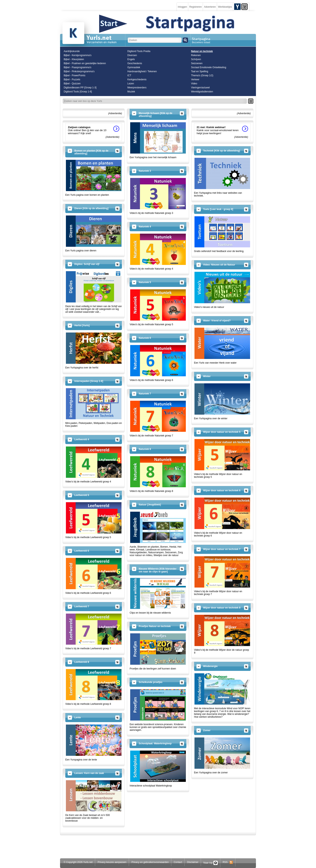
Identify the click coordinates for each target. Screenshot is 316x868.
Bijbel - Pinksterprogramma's (79, 71)
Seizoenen (197, 63)
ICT (129, 75)
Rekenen (196, 55)
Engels (131, 59)
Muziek (131, 92)
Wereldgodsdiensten (202, 92)
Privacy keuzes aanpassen (112, 862)
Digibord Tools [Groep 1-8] (78, 92)
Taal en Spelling (200, 71)
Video (194, 84)
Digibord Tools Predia (139, 51)
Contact (178, 862)
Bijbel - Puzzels (72, 79)
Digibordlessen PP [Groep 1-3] (80, 88)
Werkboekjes (225, 7)
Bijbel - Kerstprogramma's (78, 55)
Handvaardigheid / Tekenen (142, 71)
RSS (228, 862)
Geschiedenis (135, 63)
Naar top (210, 863)
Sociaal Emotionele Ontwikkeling (209, 67)
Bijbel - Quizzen (72, 84)
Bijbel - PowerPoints (74, 75)
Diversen (132, 55)
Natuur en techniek (202, 51)
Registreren (195, 7)
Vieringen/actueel (200, 88)
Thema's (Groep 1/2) (202, 75)
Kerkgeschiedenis (137, 79)
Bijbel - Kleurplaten (74, 59)
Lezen (131, 84)
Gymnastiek (134, 67)
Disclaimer (193, 862)
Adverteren (210, 7)
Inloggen (182, 7)
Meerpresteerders (137, 88)
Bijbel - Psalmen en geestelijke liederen (85, 63)
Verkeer (195, 79)
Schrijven (196, 59)
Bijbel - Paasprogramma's (77, 67)
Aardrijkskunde (72, 51)
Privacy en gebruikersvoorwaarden (150, 862)
